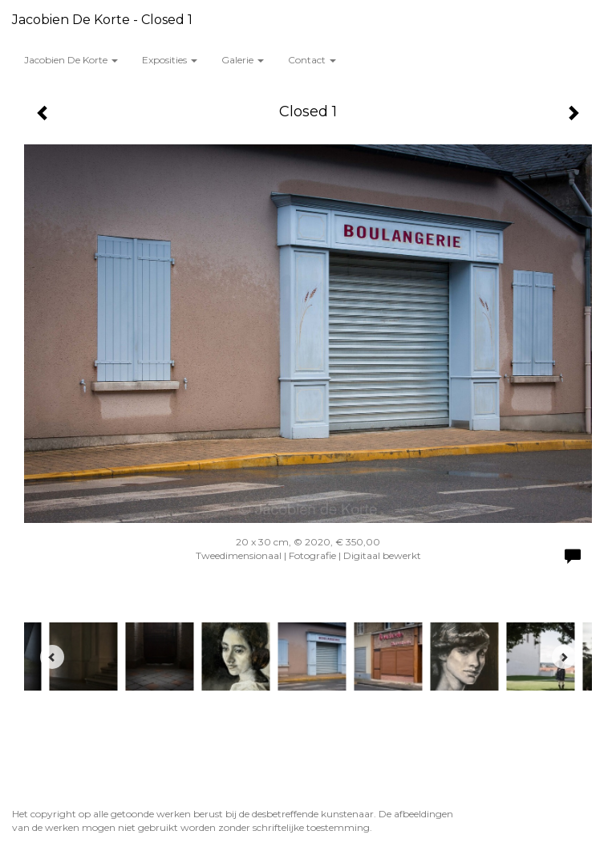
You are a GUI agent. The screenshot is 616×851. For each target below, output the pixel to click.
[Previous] (52, 657)
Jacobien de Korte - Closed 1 (102, 20)
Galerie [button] (243, 60)
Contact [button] (312, 60)
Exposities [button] (170, 60)
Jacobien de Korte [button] (71, 60)
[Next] (564, 657)
